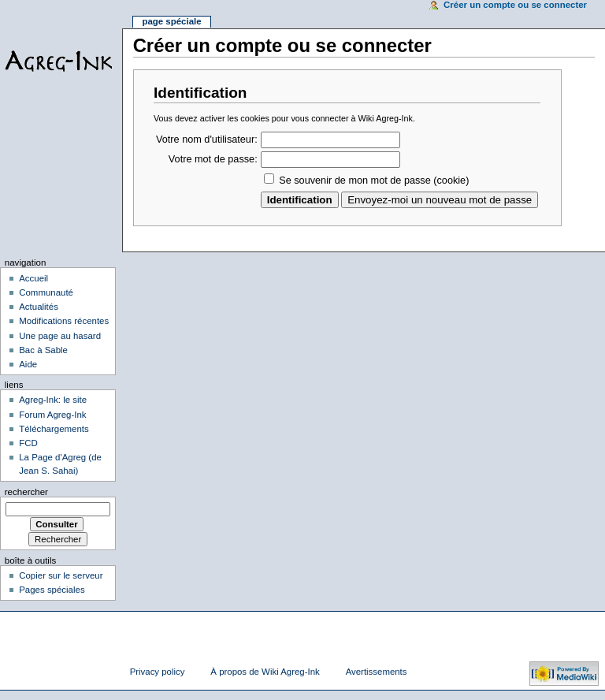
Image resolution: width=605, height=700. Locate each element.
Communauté (46, 292)
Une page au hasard (60, 336)
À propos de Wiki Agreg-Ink (265, 672)
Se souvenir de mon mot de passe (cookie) (374, 181)
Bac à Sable (43, 350)
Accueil (33, 278)
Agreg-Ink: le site (53, 400)
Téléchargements (54, 429)
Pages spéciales (52, 590)
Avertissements (377, 672)
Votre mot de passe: (213, 159)
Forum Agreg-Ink (52, 415)
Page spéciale (171, 21)
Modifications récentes (64, 321)
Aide (28, 364)
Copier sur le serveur (61, 575)
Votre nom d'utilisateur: (207, 140)
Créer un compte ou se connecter (515, 5)
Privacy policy (158, 672)
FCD (28, 443)
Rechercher (26, 492)
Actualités (39, 307)
